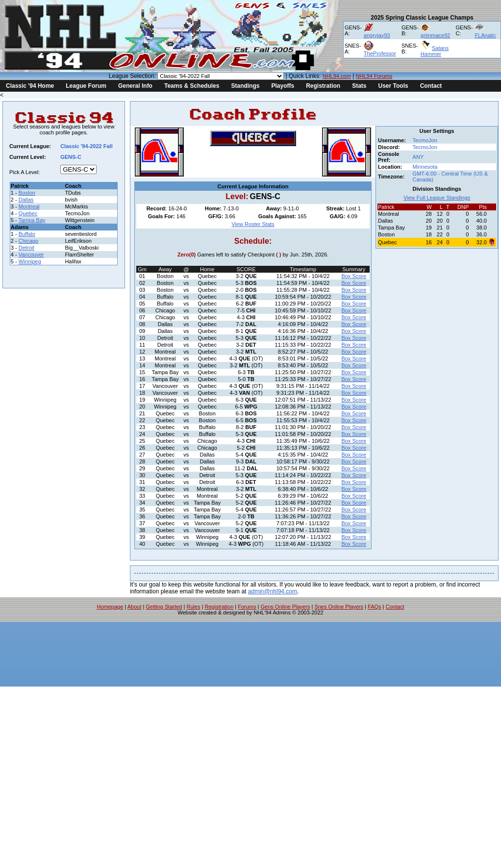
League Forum (86, 86)
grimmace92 (436, 35)
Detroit (26, 248)
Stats (359, 86)
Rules (193, 607)
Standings (245, 86)
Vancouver (31, 255)
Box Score (354, 276)
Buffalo (27, 234)
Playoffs (283, 86)
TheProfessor (380, 53)
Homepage (110, 607)
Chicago (28, 241)
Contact (431, 86)
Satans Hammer (435, 51)
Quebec (28, 213)
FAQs (375, 607)
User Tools (393, 86)
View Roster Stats (253, 224)
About (135, 607)
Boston (27, 193)
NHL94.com (337, 76)
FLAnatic (485, 35)
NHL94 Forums (374, 76)
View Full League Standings (437, 198)
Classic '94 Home (30, 86)
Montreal (29, 206)
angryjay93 (377, 35)
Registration (323, 86)
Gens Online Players (286, 607)
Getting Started (164, 607)
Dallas (26, 200)
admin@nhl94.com (273, 591)
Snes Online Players (339, 607)
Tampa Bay (32, 220)
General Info (135, 86)
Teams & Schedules (192, 86)
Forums (247, 607)
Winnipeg (30, 261)
